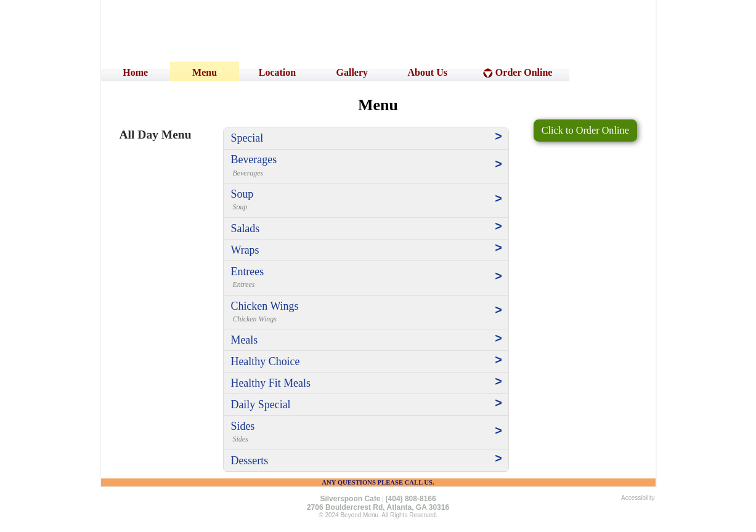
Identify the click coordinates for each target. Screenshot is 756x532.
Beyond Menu (359, 515)
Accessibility (638, 498)
